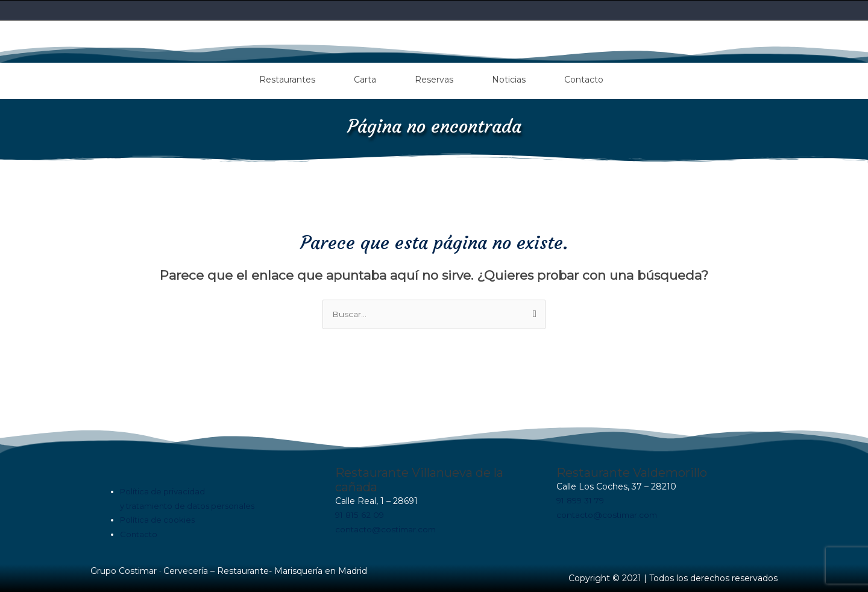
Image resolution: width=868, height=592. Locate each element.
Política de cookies (157, 518)
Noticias (509, 78)
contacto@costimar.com (388, 528)
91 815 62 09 (361, 514)
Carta (365, 78)
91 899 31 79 (583, 499)
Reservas (434, 78)
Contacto (584, 78)
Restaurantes (287, 78)
